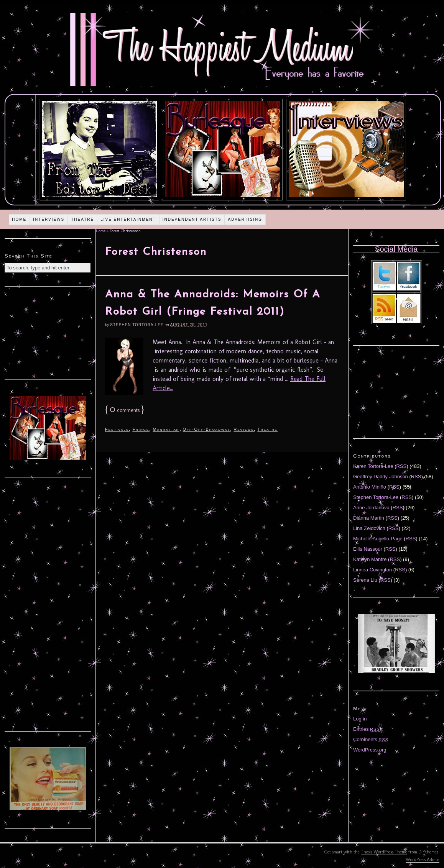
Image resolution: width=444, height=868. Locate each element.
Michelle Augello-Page (378, 539)
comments (125, 410)
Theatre (82, 219)
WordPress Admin (423, 860)
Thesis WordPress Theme (384, 852)
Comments (371, 739)
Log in (360, 719)
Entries (367, 729)
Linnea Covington (372, 570)
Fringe (141, 429)
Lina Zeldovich (369, 528)
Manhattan (166, 429)
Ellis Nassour (368, 549)
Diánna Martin (369, 518)
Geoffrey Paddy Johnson (381, 477)
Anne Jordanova (371, 508)
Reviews (244, 429)
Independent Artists (192, 219)
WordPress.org (370, 750)
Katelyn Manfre (370, 559)
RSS (402, 466)
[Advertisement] (48, 332)
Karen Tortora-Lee (373, 466)
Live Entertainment (128, 219)
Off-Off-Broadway (207, 429)
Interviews (49, 219)
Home (19, 219)
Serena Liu (365, 580)
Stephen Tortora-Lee (137, 325)
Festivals (117, 429)
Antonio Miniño (370, 487)
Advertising (245, 219)
